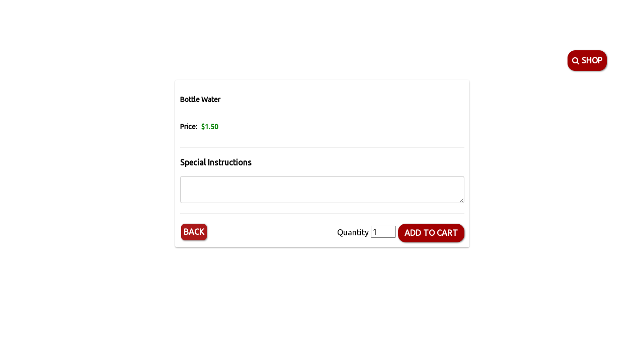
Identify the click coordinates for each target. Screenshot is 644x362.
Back (194, 232)
